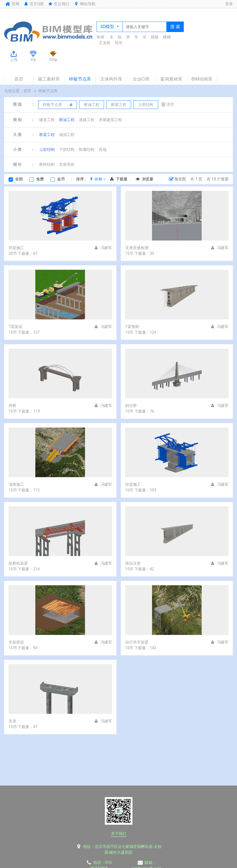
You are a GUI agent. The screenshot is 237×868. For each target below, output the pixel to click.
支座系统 (67, 164)
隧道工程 (47, 120)
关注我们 (59, 4)
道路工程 (87, 120)
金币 (61, 179)
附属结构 (87, 149)
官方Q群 (34, 4)
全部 (19, 179)
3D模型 (108, 27)
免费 (40, 179)
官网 (12, 4)
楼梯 (167, 37)
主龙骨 (105, 43)
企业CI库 (141, 79)
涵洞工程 (67, 135)
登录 (229, 4)
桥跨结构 (47, 164)
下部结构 (67, 149)
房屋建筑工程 (110, 120)
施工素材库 (49, 79)
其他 (103, 149)
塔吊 (119, 43)
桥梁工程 (47, 135)
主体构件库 (111, 79)
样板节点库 (80, 79)
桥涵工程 (67, 120)
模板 (155, 37)
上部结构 (47, 149)
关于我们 (119, 834)
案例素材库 (171, 79)
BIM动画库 (202, 79)
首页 (19, 79)
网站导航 (84, 4)
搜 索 (175, 27)
